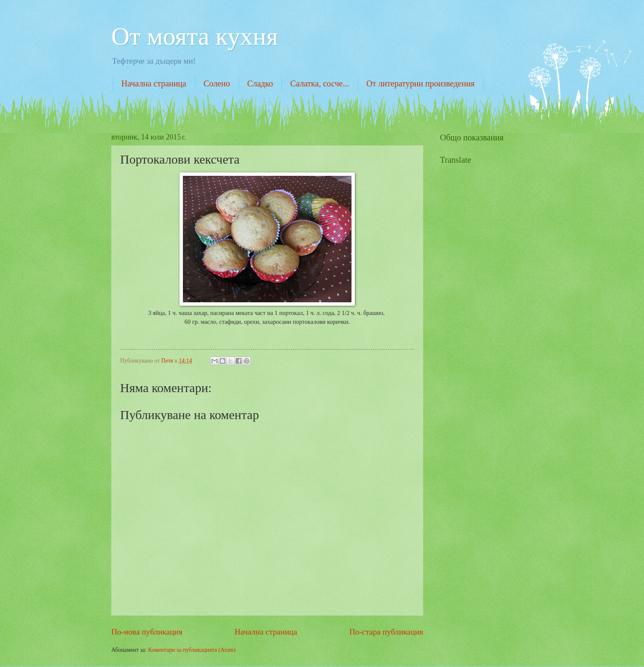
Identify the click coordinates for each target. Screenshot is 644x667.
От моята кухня (195, 36)
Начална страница (154, 83)
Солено (217, 83)
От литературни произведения (420, 83)
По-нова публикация (147, 632)
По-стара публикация (386, 632)
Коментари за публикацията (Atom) (192, 650)
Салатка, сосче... (320, 83)
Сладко (260, 83)
